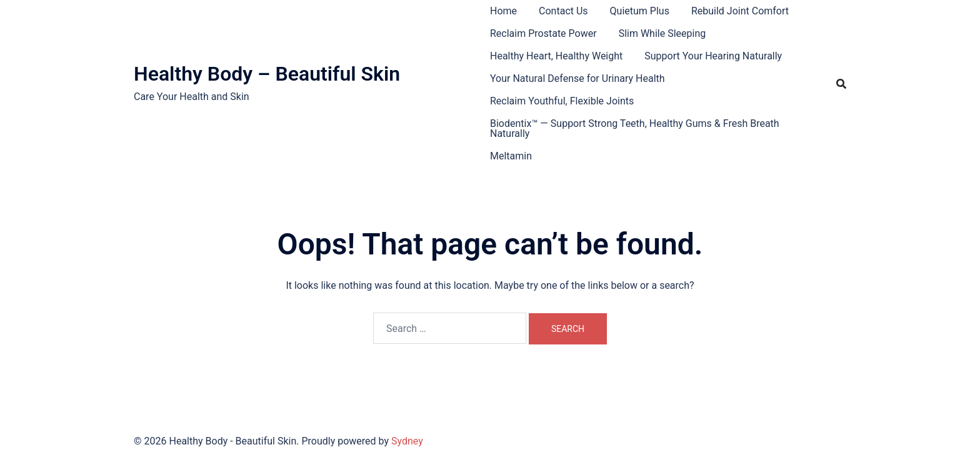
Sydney (407, 441)
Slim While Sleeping (662, 33)
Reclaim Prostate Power (543, 33)
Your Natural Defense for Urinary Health (577, 78)
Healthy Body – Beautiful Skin (267, 74)
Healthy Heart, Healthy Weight (556, 56)
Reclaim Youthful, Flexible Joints (562, 101)
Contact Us (563, 11)
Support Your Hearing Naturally (713, 56)
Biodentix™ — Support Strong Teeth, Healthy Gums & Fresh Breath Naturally (635, 128)
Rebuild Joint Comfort (740, 11)
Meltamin (511, 156)
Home (503, 11)
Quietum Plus (640, 11)
